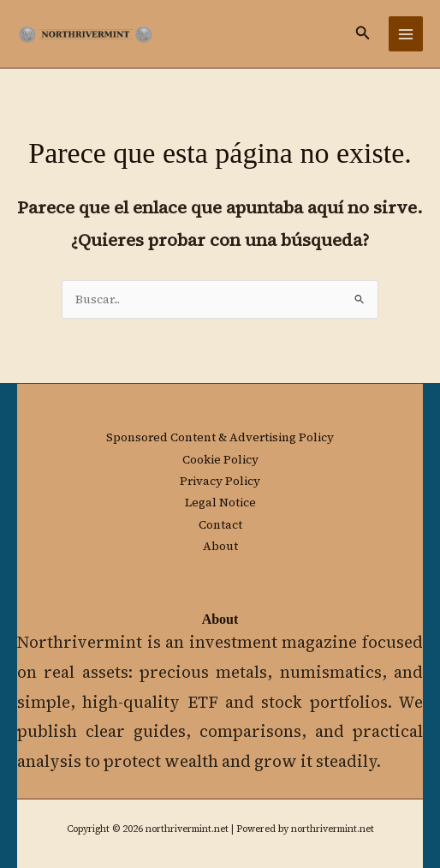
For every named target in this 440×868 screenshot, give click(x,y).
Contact (220, 525)
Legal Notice (220, 503)
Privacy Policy (220, 481)
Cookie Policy (220, 460)
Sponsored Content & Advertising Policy (220, 437)
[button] (363, 34)
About (220, 546)
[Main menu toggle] (406, 34)
